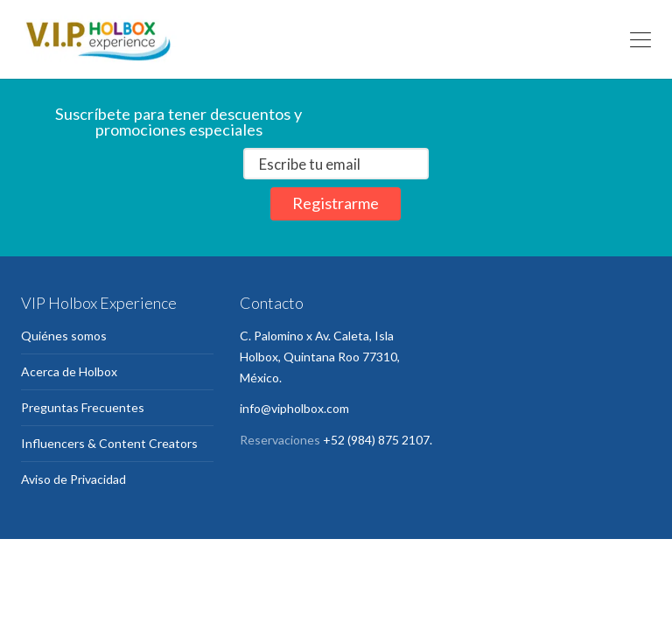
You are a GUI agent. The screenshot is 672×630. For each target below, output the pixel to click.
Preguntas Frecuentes (83, 407)
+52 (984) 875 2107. (378, 440)
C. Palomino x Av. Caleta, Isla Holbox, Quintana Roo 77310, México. (320, 357)
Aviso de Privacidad (73, 479)
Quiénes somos (64, 336)
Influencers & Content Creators (109, 443)
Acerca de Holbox (69, 371)
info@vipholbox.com (294, 408)
